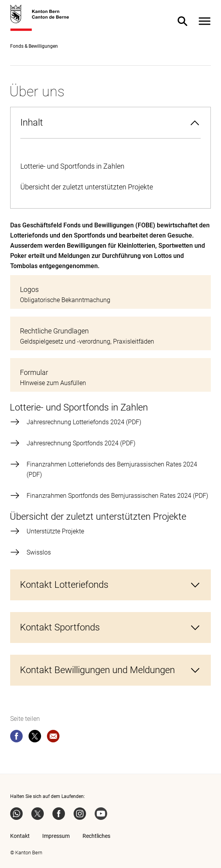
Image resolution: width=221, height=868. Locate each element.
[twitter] (35, 738)
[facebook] (16, 738)
